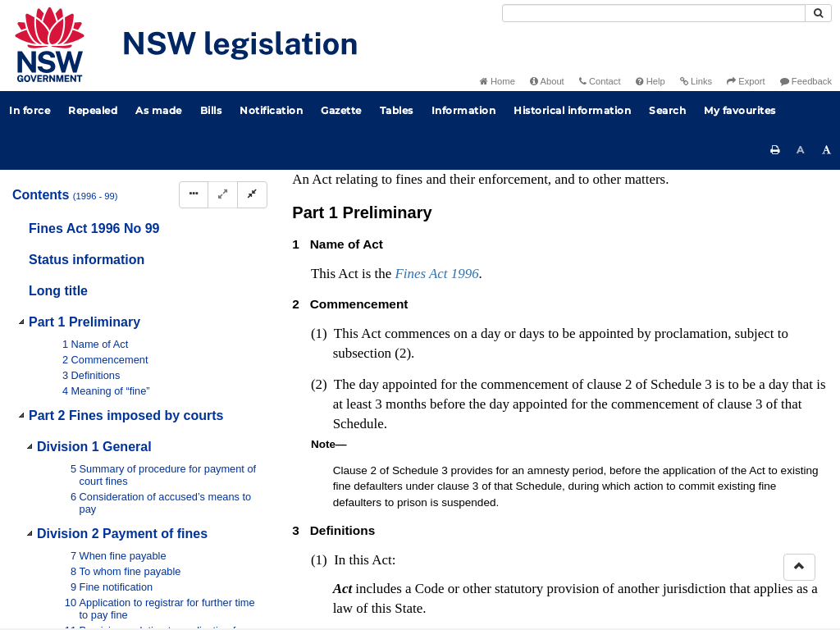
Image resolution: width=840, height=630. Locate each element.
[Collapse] (252, 195)
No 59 (466, 217)
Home (498, 81)
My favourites (740, 110)
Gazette (341, 110)
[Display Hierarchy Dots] (194, 195)
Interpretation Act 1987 (640, 372)
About (547, 81)
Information (464, 110)
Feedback (806, 81)
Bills (211, 110)
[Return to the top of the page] (799, 567)
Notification (271, 110)
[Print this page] (775, 150)
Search (667, 110)
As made (159, 110)
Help (651, 81)
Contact (600, 81)
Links (696, 81)
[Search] (654, 13)
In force (30, 110)
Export (746, 81)
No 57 (500, 200)
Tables (397, 110)
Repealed (93, 110)
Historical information (572, 110)
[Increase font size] (827, 150)
